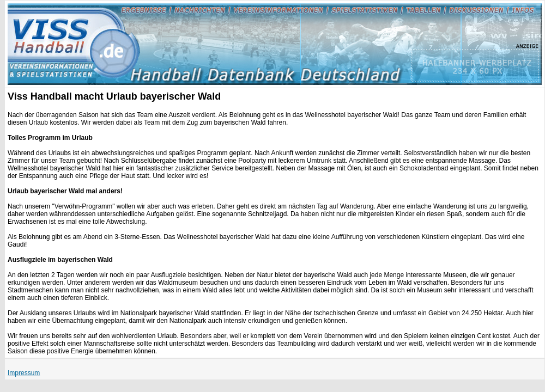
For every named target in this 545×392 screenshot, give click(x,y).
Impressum (24, 373)
